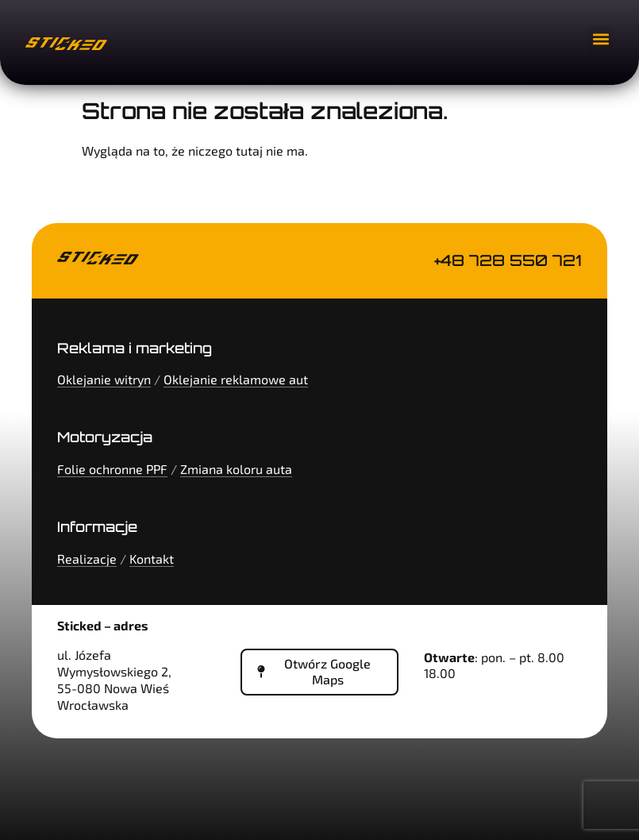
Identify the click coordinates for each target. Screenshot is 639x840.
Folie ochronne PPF (112, 469)
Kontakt (152, 559)
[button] (601, 39)
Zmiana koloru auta (236, 469)
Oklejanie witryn (104, 379)
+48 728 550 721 (508, 260)
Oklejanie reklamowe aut (236, 379)
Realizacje (87, 559)
